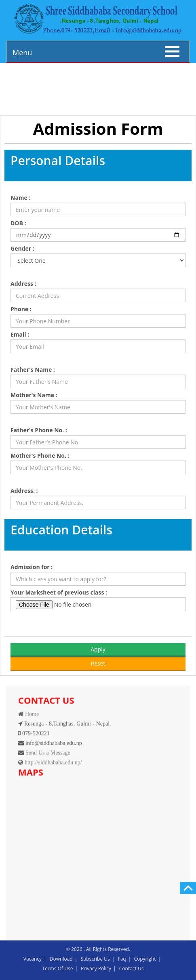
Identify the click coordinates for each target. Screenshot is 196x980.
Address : (23, 284)
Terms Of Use (58, 968)
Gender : (22, 248)
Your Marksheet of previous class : (59, 592)
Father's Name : (33, 370)
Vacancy (33, 959)
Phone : (21, 309)
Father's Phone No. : (39, 430)
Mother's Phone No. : (40, 455)
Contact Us (132, 968)
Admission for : (32, 567)
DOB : (18, 223)
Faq (122, 959)
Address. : (24, 491)
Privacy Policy (96, 968)
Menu (22, 52)
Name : (21, 198)
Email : (20, 334)
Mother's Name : (34, 395)
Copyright (145, 959)
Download (61, 959)
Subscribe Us (95, 959)
